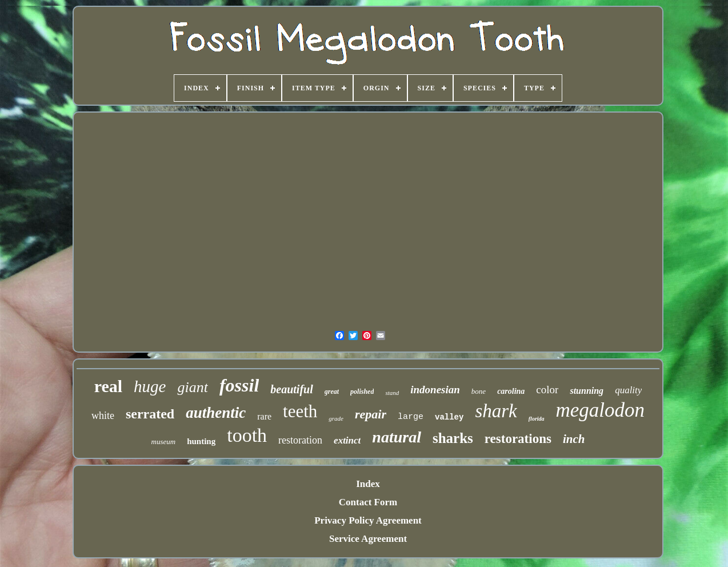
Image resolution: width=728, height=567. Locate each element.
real (108, 386)
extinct (347, 440)
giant (192, 387)
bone (479, 391)
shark (496, 411)
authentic (216, 413)
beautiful (291, 389)
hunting (201, 441)
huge (150, 386)
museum (164, 442)
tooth (247, 435)
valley (449, 417)
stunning (587, 391)
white (103, 416)
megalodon (601, 410)
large (411, 417)
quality (628, 390)
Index (368, 484)
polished (362, 392)
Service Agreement (368, 539)
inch (574, 439)
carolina (511, 391)
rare (264, 416)
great (332, 392)
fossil (239, 385)
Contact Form (368, 502)
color (547, 390)
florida (537, 419)
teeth (300, 411)
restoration (300, 440)
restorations (518, 439)
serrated (150, 414)
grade (336, 418)
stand (392, 393)
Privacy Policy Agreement (368, 520)
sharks (453, 438)
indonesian (435, 390)
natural (397, 437)
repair (371, 414)
